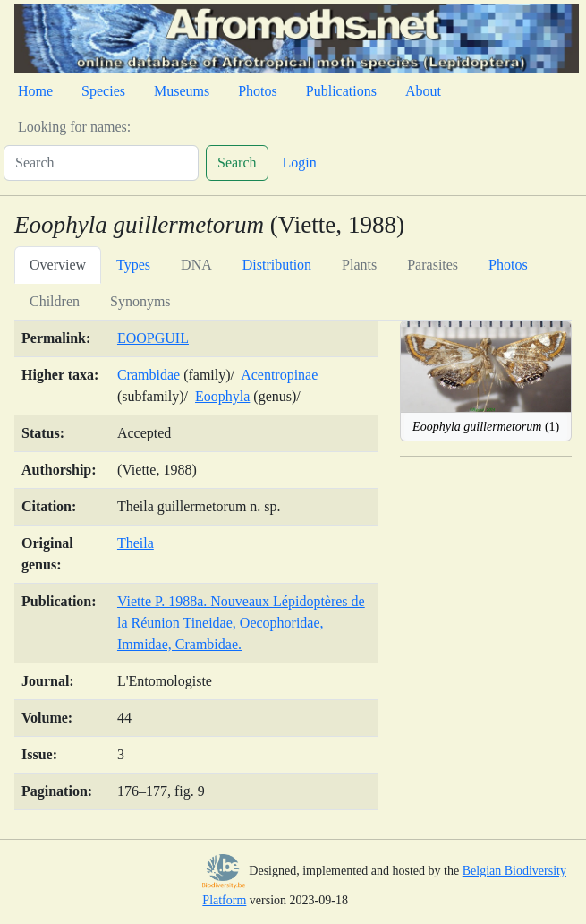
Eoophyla (222, 396)
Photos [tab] (508, 265)
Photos (258, 91)
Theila (136, 543)
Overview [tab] (58, 265)
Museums (182, 91)
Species (103, 91)
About (423, 91)
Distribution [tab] (277, 265)
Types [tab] (133, 265)
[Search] (101, 163)
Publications (341, 91)
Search (237, 163)
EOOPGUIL (153, 338)
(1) (486, 427)
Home (35, 91)
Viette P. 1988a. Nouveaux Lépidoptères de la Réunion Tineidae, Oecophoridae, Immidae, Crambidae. (241, 623)
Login (300, 163)
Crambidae (149, 375)
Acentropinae (279, 375)
